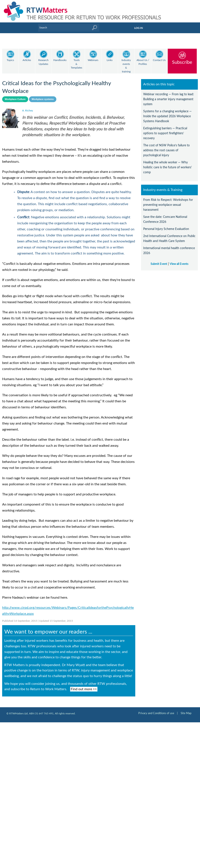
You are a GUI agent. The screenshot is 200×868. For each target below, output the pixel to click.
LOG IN (138, 28)
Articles (27, 60)
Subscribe (182, 62)
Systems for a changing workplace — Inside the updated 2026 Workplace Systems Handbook (167, 113)
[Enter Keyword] (69, 28)
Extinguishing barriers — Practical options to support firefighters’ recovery (165, 130)
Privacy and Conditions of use (156, 710)
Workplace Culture (15, 95)
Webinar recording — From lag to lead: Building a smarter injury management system (169, 96)
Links (110, 60)
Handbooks (60, 60)
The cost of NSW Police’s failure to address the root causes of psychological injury (166, 147)
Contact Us (159, 60)
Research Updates (43, 62)
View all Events (179, 260)
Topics (10, 60)
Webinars (93, 60)
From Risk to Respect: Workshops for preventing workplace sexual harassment (168, 201)
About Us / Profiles (143, 62)
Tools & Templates (76, 64)
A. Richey (28, 107)
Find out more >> (84, 685)
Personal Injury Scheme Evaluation (166, 225)
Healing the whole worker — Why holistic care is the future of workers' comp (168, 164)
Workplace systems (43, 95)
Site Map (186, 710)
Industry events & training (126, 66)
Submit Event (159, 260)
